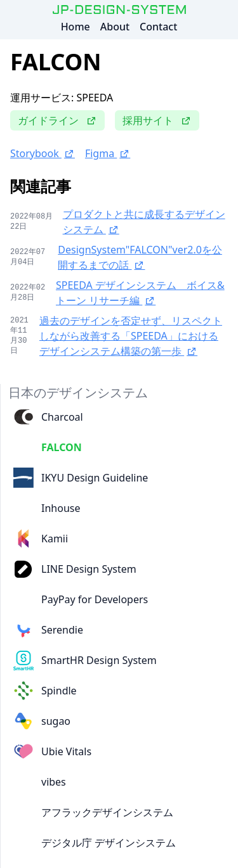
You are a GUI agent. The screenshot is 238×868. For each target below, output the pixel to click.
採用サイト (157, 120)
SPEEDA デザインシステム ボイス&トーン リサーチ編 (140, 293)
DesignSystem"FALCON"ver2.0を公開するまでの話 (140, 257)
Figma (108, 153)
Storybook (43, 153)
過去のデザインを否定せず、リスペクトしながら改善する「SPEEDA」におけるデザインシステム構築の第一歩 (131, 336)
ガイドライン (57, 120)
